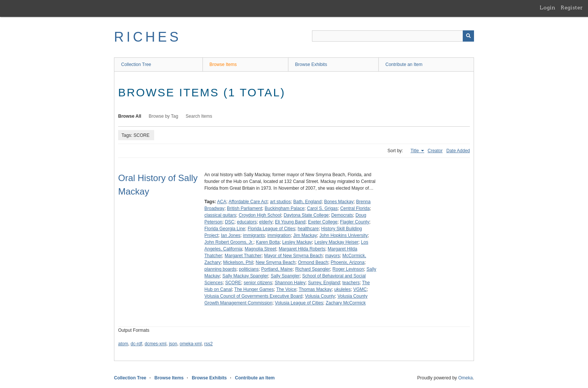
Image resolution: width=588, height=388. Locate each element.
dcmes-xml (156, 344)
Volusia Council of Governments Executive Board (253, 296)
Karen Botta (268, 242)
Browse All (130, 116)
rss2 (208, 344)
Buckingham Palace (285, 208)
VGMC (360, 289)
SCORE (233, 283)
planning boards (220, 269)
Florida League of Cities (271, 229)
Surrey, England (324, 283)
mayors (332, 256)
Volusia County (320, 296)
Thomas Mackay (315, 289)
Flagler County (355, 222)
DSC (230, 222)
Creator (435, 151)
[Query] (393, 36)
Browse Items (223, 64)
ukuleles (342, 289)
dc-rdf (136, 344)
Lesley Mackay (297, 242)
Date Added (458, 151)
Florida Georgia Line (225, 229)
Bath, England (307, 202)
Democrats (342, 215)
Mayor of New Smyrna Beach (293, 256)
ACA (222, 202)
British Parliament (244, 208)
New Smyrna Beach (276, 262)
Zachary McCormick (346, 303)
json (173, 344)
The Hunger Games (254, 289)
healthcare (308, 229)
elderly (266, 222)
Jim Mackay (305, 235)
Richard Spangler (313, 269)
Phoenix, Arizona (348, 262)
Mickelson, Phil (238, 262)
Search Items (199, 116)
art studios (280, 202)
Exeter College (323, 222)
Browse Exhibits (311, 64)
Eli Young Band (290, 222)
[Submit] (468, 36)
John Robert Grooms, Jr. (229, 242)
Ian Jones (231, 235)
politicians (249, 269)
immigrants (254, 235)
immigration (279, 235)
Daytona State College (306, 215)
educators (247, 222)
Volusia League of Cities (299, 303)
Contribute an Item (404, 64)
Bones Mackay (339, 202)
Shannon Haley (290, 283)
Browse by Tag (164, 116)
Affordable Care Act (248, 202)
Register (572, 7)
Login (547, 7)
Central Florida (355, 208)
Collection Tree (136, 64)
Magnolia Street (260, 249)
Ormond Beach (313, 262)
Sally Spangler (285, 276)
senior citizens (258, 283)
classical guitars (220, 215)
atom (123, 344)
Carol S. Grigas (322, 208)
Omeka (466, 378)
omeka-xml (191, 344)
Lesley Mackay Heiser (336, 242)
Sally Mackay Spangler (245, 276)
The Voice (286, 289)
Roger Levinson (348, 269)
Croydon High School (260, 215)
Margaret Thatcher (243, 256)
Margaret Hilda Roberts (302, 249)
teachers (351, 283)
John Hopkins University (344, 235)
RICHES (148, 37)
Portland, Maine (277, 269)
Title (415, 151)
